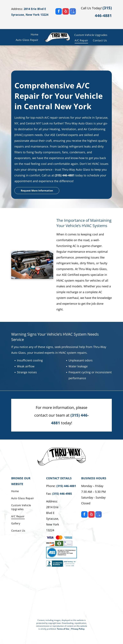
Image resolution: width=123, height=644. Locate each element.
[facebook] (59, 12)
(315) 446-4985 (62, 494)
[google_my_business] (73, 12)
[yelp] (66, 12)
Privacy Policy (78, 629)
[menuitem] (35, 34)
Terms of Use (63, 629)
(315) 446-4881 (65, 175)
